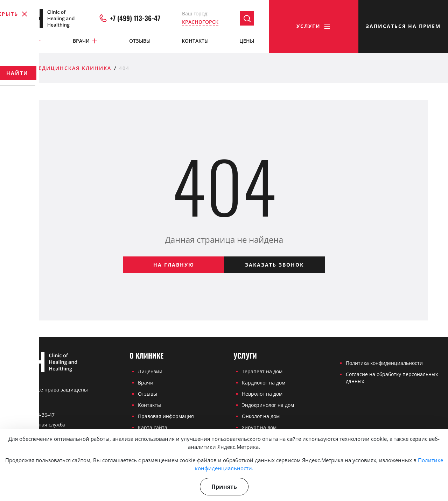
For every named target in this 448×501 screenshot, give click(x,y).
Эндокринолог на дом (268, 405)
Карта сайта (153, 427)
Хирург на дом (259, 427)
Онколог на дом (261, 416)
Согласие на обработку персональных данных (392, 378)
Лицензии (150, 371)
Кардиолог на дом (264, 383)
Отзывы (140, 41)
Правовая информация (166, 416)
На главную (174, 265)
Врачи (86, 41)
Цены (247, 41)
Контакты (195, 41)
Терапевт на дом (262, 371)
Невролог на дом (262, 394)
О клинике (23, 41)
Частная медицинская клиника (57, 68)
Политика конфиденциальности (384, 363)
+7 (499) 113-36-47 (130, 19)
